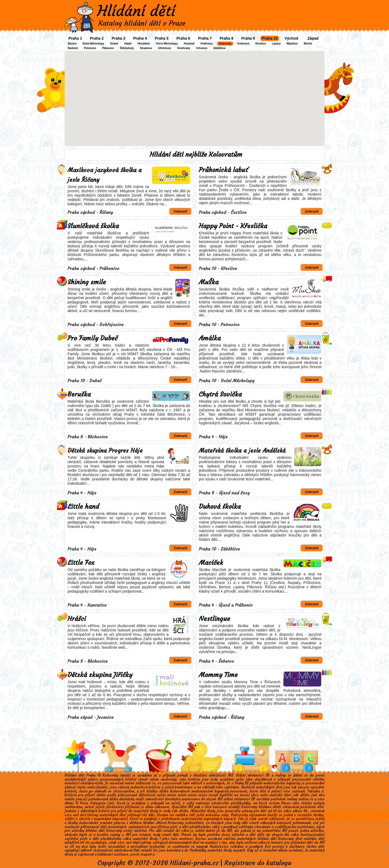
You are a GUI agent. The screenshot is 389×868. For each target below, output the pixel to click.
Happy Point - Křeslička (233, 226)
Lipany (276, 44)
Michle (308, 44)
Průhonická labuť (224, 170)
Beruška (79, 394)
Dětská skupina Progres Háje (105, 451)
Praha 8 (227, 38)
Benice (72, 44)
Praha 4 (140, 38)
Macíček (211, 563)
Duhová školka (220, 507)
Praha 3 (118, 38)
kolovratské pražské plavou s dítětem (111, 823)
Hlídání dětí (136, 11)
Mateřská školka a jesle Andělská (242, 451)
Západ (313, 38)
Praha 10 (270, 38)
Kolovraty (225, 44)
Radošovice (219, 847)
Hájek (128, 44)
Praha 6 (183, 38)
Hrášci (77, 619)
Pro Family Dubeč (93, 338)
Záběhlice (219, 48)
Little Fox (81, 563)
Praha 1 (75, 38)
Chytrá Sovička (220, 394)
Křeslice (261, 44)
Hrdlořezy (207, 44)
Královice (244, 44)
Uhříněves (165, 48)
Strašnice (146, 48)
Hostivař (189, 44)
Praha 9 (248, 38)
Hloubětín (144, 44)
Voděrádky (198, 850)
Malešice (292, 44)
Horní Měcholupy (167, 44)
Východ (291, 38)
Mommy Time (218, 675)
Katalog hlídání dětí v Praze (142, 23)
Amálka (210, 338)
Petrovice (90, 48)
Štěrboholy (127, 48)
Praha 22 (242, 783)
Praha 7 (205, 38)
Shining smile (87, 282)
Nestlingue (214, 619)
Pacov (286, 803)
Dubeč (114, 44)
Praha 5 (162, 38)
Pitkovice (108, 48)
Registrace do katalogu (258, 863)
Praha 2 (97, 38)
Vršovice (202, 48)
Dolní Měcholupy (93, 44)
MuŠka (209, 282)
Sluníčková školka (93, 226)
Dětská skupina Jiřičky (100, 675)
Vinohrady (184, 48)
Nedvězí (73, 48)
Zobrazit (180, 211)
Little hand (83, 507)
